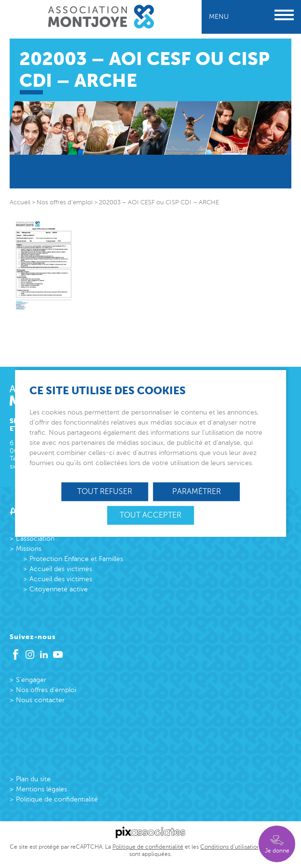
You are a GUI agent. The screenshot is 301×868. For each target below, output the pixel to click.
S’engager (31, 680)
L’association (35, 539)
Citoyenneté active (59, 589)
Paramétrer (197, 491)
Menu (251, 17)
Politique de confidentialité (57, 799)
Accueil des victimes (61, 569)
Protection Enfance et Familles (76, 559)
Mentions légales (41, 789)
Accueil (20, 202)
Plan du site (33, 779)
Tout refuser (105, 491)
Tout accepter (150, 515)
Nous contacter (40, 700)
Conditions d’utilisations (231, 847)
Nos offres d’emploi (46, 690)
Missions (29, 549)
